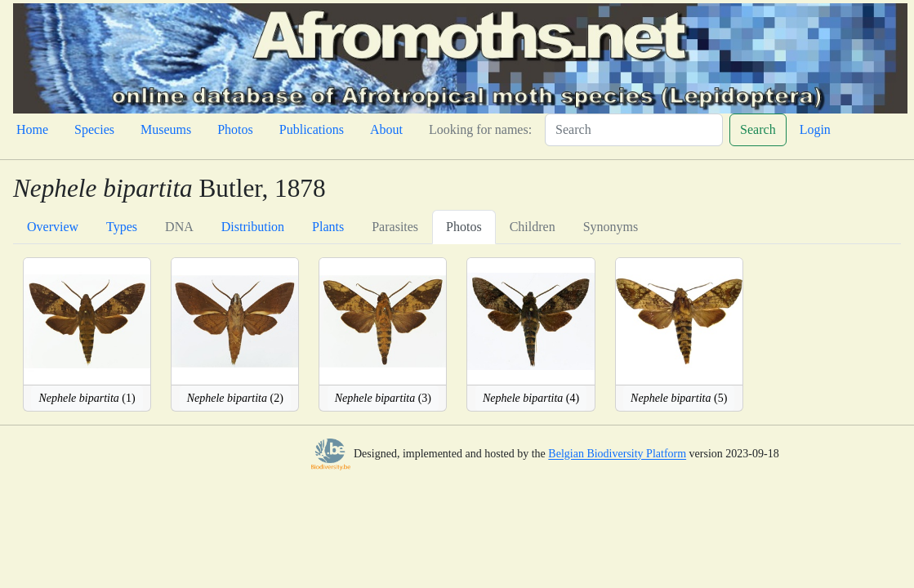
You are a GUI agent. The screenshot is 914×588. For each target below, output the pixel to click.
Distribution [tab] (253, 227)
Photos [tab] (464, 227)
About (386, 129)
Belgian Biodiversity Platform (617, 454)
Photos (235, 129)
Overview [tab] (53, 227)
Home (32, 129)
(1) (87, 398)
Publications (312, 129)
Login (815, 129)
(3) (383, 398)
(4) (531, 398)
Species (94, 129)
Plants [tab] (328, 227)
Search (758, 129)
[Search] (634, 130)
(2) (235, 398)
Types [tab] (122, 227)
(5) (679, 398)
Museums (166, 129)
